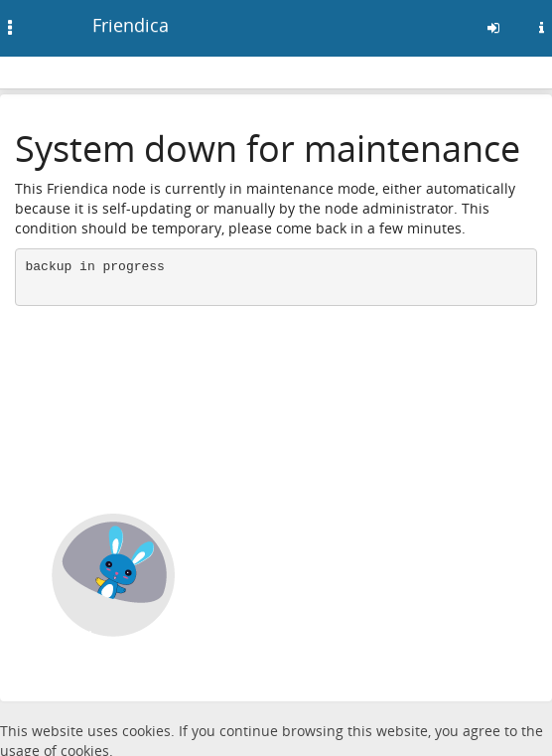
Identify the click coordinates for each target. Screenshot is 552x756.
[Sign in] (493, 28)
